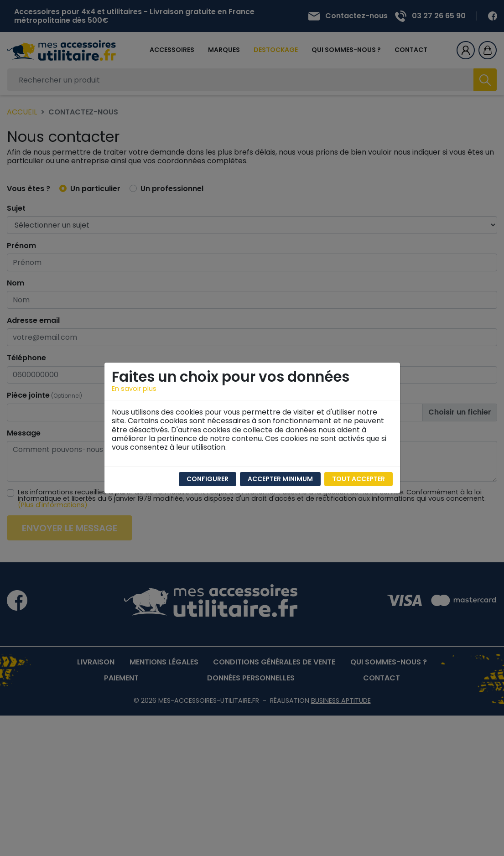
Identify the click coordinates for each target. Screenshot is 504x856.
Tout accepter (359, 479)
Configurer (208, 479)
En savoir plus (134, 389)
